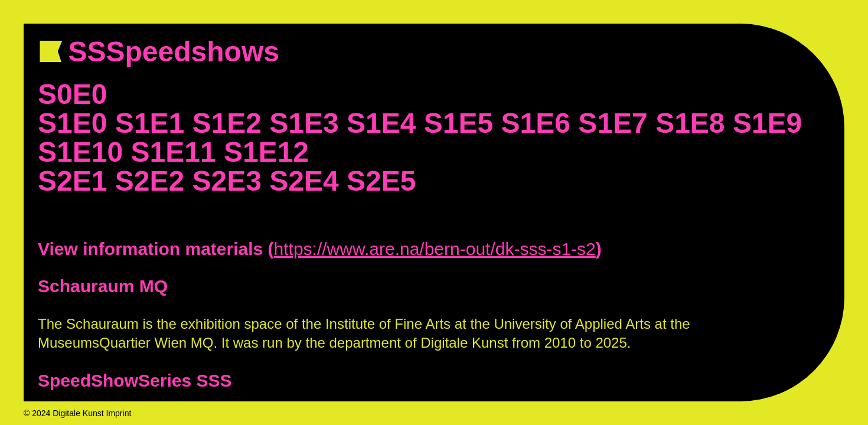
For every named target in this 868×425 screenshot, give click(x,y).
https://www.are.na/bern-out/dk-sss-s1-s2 (435, 249)
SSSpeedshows (178, 52)
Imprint (119, 413)
